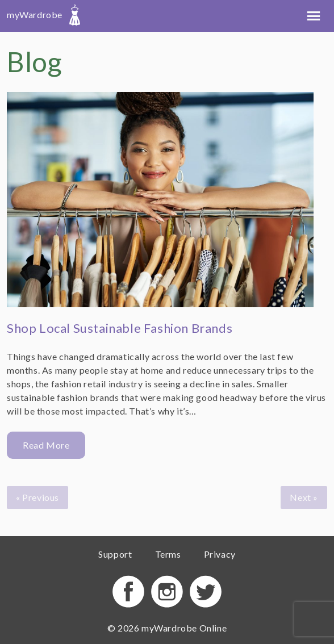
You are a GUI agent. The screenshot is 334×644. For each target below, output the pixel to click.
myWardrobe (43, 14)
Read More (46, 445)
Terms (168, 554)
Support (115, 554)
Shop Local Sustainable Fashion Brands (120, 328)
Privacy (220, 554)
